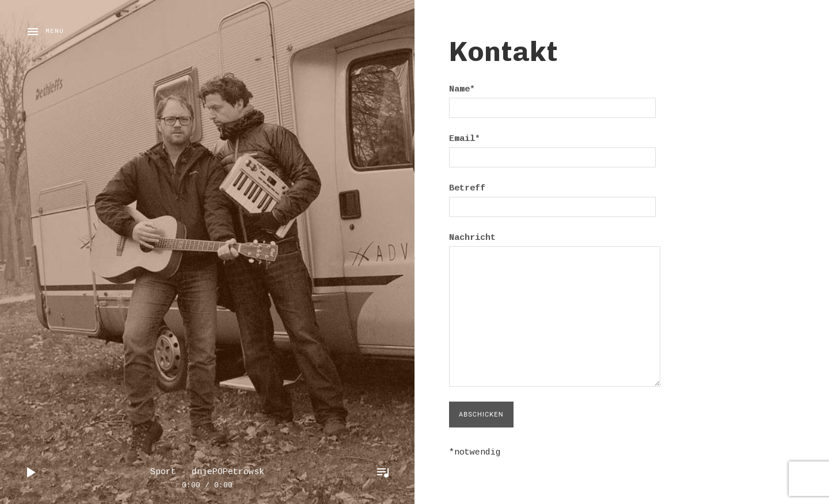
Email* (552, 148)
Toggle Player (383, 472)
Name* (552, 99)
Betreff (552, 198)
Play (32, 472)
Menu (55, 31)
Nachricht (555, 246)
